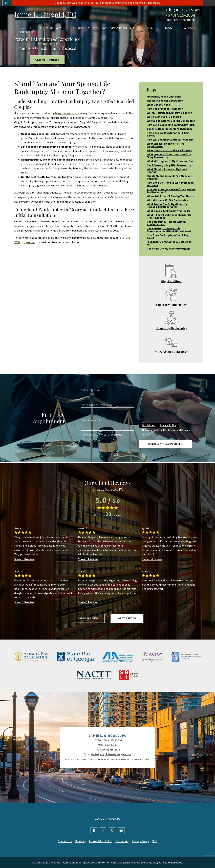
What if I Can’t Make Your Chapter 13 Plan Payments (169, 216)
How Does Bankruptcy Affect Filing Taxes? (168, 134)
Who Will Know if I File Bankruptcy (167, 200)
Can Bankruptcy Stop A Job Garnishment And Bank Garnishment (169, 230)
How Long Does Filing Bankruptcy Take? (171, 125)
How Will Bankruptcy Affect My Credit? (170, 140)
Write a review (127, 618)
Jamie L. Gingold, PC (45, 14)
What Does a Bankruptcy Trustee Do (169, 211)
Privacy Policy (168, 425)
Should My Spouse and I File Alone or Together (169, 177)
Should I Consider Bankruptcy (165, 101)
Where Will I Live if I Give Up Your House (170, 196)
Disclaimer (148, 425)
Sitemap (80, 841)
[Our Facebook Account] (94, 831)
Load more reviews (88, 618)
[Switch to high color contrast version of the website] (6, 3)
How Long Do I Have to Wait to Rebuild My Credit (170, 184)
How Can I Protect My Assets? (165, 109)
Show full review (24, 559)
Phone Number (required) (96, 405)
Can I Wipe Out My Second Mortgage (169, 248)
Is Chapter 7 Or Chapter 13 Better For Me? (169, 243)
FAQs (150, 28)
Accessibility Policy (101, 841)
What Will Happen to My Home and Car (170, 161)
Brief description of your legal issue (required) (101, 437)
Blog (169, 28)
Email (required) (90, 420)
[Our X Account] (112, 831)
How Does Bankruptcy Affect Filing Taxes (168, 236)
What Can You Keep (158, 105)
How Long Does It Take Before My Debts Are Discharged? (171, 191)
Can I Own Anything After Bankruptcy (169, 165)
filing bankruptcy (66, 113)
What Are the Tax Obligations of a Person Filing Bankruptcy (167, 205)
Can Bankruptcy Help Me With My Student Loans (167, 223)
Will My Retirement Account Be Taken (169, 113)
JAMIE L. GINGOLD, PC (108, 819)
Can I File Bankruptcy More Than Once (170, 129)
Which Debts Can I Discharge (164, 117)
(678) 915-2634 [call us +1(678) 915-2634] (181, 15)
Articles (190, 28)
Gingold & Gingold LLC (144, 862)
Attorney (81, 28)
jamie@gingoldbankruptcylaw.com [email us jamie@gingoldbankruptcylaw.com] (111, 754)
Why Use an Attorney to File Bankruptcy (171, 121)
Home (22, 28)
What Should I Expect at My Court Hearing (167, 170)
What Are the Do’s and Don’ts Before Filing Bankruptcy (169, 156)
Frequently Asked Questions (164, 97)
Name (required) (91, 390)
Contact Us (27, 32)
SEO (155, 841)
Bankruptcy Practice (118, 28)
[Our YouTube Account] (121, 831)
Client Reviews (47, 60)
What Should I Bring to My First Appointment (165, 145)
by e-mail (29, 242)
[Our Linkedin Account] (103, 831)
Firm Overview (50, 28)
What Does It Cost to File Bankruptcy (169, 150)
